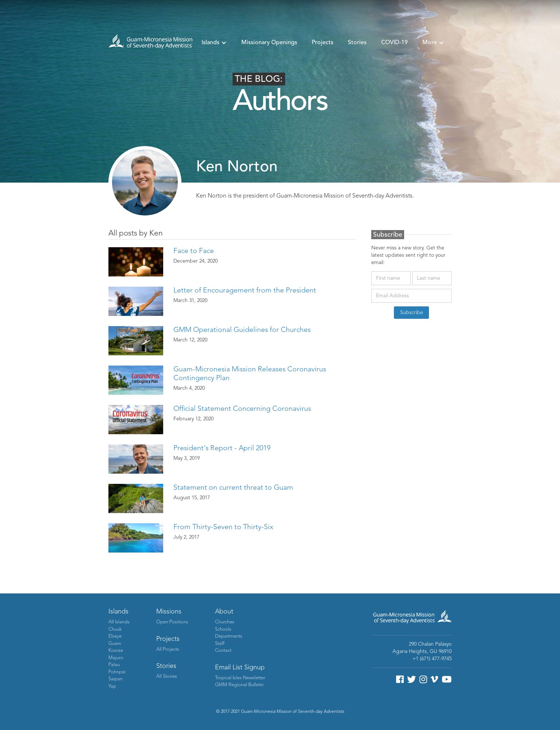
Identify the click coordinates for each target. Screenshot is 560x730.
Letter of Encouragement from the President (245, 291)
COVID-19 (394, 43)
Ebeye (115, 636)
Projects (323, 43)
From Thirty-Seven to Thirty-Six (223, 527)
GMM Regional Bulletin (239, 685)
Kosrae (116, 651)
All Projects (168, 649)
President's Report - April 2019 (222, 448)
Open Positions (172, 622)
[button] (214, 43)
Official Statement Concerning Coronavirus (242, 409)
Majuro (116, 658)
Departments (229, 636)
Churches (225, 622)
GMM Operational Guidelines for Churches (242, 330)
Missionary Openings (269, 43)
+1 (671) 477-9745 (432, 659)
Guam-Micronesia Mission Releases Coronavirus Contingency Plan (250, 374)
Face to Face (194, 251)
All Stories (167, 677)
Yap (112, 686)
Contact (223, 651)
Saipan (116, 679)
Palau (114, 665)
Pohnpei (117, 672)
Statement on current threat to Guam (233, 488)
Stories (357, 43)
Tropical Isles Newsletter (240, 678)
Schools (223, 629)
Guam (115, 644)
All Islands (119, 622)
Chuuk (115, 629)
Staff (220, 644)
